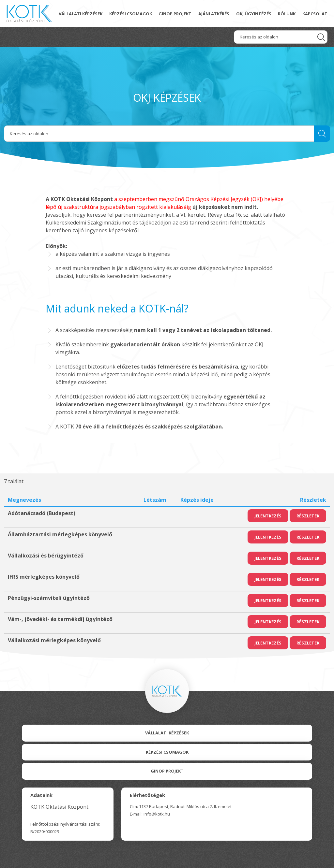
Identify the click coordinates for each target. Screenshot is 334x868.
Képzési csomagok (131, 14)
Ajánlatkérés (214, 14)
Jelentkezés (268, 516)
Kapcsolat (315, 14)
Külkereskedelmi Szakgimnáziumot (88, 223)
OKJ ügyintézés (254, 14)
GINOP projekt (175, 14)
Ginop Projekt (167, 771)
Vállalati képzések (81, 14)
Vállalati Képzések (167, 733)
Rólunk (287, 14)
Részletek (308, 516)
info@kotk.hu (157, 814)
